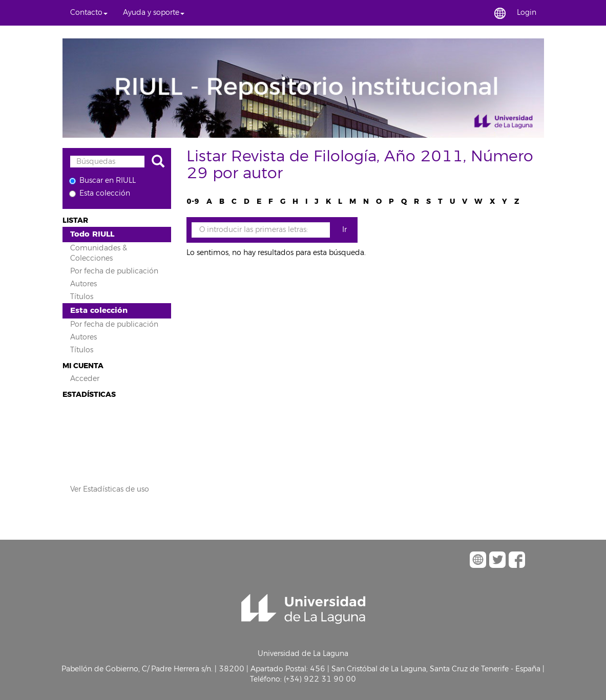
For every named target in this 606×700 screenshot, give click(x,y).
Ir (344, 230)
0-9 (193, 201)
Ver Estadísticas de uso (110, 489)
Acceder (85, 379)
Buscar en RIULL (102, 181)
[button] (89, 13)
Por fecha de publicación (114, 271)
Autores (83, 284)
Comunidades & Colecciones (99, 253)
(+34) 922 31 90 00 (320, 679)
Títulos (82, 297)
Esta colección (100, 193)
